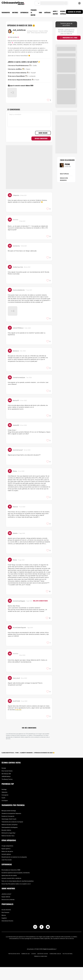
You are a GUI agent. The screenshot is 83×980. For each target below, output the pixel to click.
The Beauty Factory (7, 792)
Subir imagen (43, 145)
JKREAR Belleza (6, 789)
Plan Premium (5, 925)
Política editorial (68, 967)
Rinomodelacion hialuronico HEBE (11, 883)
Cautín (3, 811)
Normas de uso (26, 967)
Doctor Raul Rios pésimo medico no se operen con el (16, 897)
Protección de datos (14, 967)
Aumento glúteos (6, 867)
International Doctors (7, 934)
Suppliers (4, 931)
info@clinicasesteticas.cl (49, 962)
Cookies (34, 967)
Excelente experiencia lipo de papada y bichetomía (16, 886)
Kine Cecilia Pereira (7, 784)
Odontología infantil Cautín (9, 832)
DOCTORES (15, 12)
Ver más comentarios (29, 741)
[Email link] (48, 940)
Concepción (5, 808)
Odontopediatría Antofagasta (10, 840)
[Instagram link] (35, 940)
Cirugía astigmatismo (7, 859)
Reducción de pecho (7, 864)
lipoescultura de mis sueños (9, 888)
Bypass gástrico (6, 862)
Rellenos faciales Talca (8, 849)
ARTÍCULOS (47, 12)
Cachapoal (5, 813)
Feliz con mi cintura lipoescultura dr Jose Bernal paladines (18, 894)
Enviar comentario (41, 151)
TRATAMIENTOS (6, 12)
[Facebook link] (41, 940)
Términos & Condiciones (41, 969)
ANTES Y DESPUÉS (55, 13)
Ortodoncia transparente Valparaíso (11, 826)
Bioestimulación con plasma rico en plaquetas (14, 870)
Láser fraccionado (7, 873)
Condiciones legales (55, 967)
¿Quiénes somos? (6, 907)
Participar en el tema (69, 38)
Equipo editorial (6, 910)
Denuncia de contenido (8, 912)
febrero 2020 (30, 85)
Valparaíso (4, 805)
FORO (40, 12)
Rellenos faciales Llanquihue (10, 837)
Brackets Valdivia (6, 843)
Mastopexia (64, 174)
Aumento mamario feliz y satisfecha (11, 891)
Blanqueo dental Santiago (9, 824)
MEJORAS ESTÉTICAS (63, 13)
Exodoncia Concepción (8, 829)
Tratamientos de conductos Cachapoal (12, 835)
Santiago (4, 802)
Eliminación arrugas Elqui (8, 846)
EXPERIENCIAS (24, 12)
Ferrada (4, 781)
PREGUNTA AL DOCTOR (34, 12)
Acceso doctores (6, 923)
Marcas (4, 928)
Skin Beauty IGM (6, 787)
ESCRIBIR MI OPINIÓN (74, 12)
